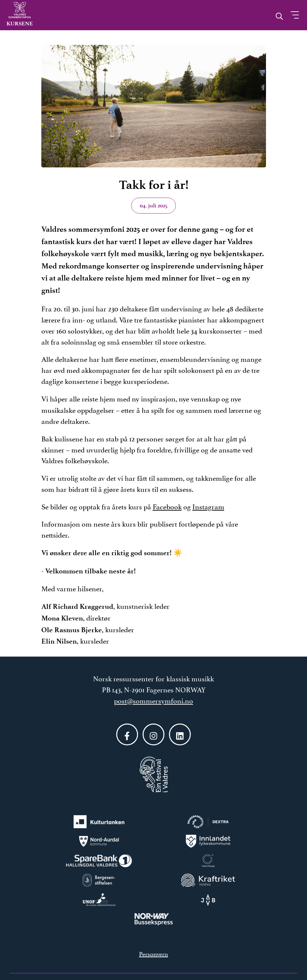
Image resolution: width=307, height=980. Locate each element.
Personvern (153, 953)
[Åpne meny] (295, 15)
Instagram (208, 506)
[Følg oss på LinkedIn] (180, 734)
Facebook (167, 506)
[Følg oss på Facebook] (127, 734)
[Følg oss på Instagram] (153, 734)
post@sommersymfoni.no (153, 700)
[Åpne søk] (279, 15)
